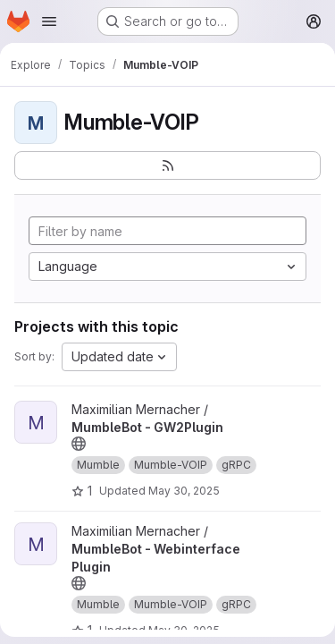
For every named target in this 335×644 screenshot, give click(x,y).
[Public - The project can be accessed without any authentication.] (79, 444)
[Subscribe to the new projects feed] (167, 165)
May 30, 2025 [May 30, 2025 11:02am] (184, 491)
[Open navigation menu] (49, 21)
